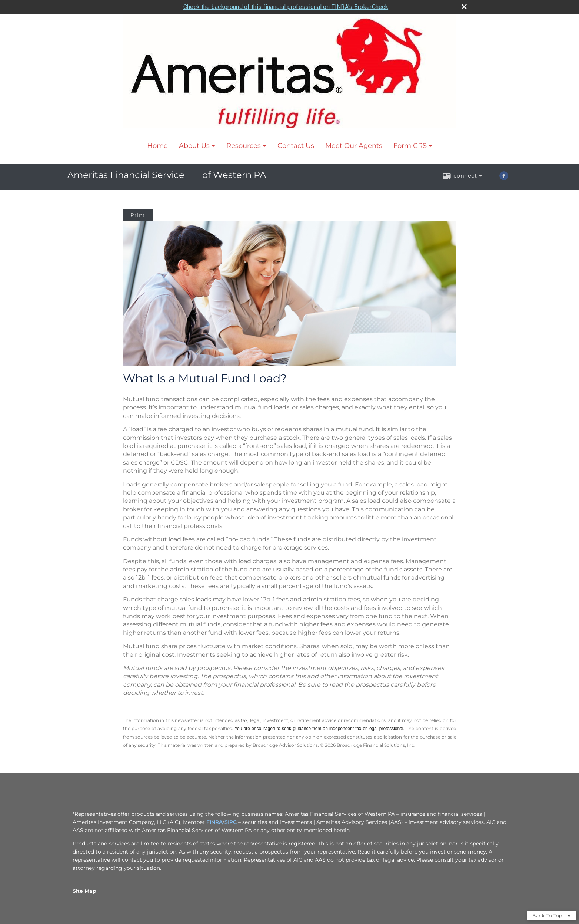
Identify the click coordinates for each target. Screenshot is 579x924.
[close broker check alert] (464, 7)
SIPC (231, 822)
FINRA (214, 822)
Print (138, 215)
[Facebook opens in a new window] (504, 178)
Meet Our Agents (354, 146)
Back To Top (552, 916)
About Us (194, 146)
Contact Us (296, 146)
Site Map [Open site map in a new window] (84, 891)
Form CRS (410, 146)
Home (157, 146)
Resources (244, 146)
